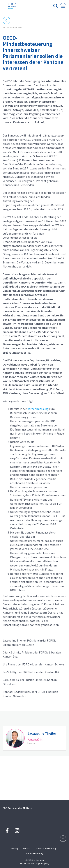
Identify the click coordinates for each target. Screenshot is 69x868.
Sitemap (14, 848)
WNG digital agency (40, 863)
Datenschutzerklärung (46, 848)
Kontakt (27, 848)
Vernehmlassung (38, 409)
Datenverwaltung (34, 853)
